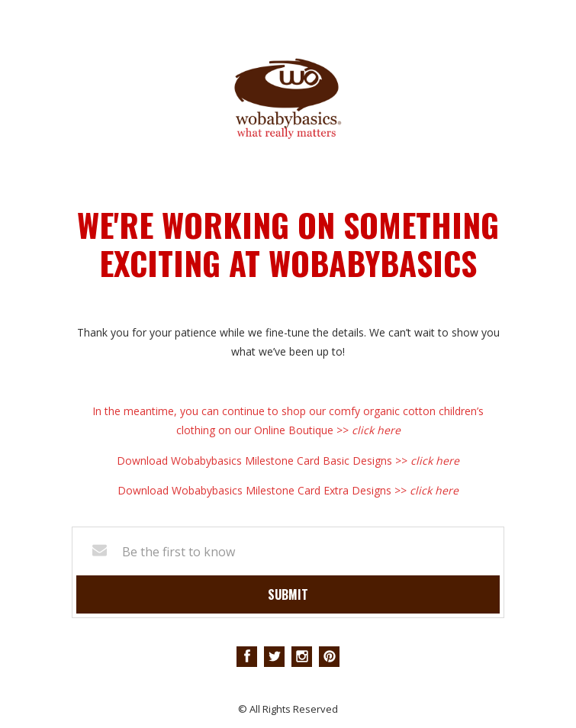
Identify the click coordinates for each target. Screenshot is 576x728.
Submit (288, 594)
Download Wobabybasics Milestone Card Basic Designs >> (288, 461)
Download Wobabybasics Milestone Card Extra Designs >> (288, 490)
